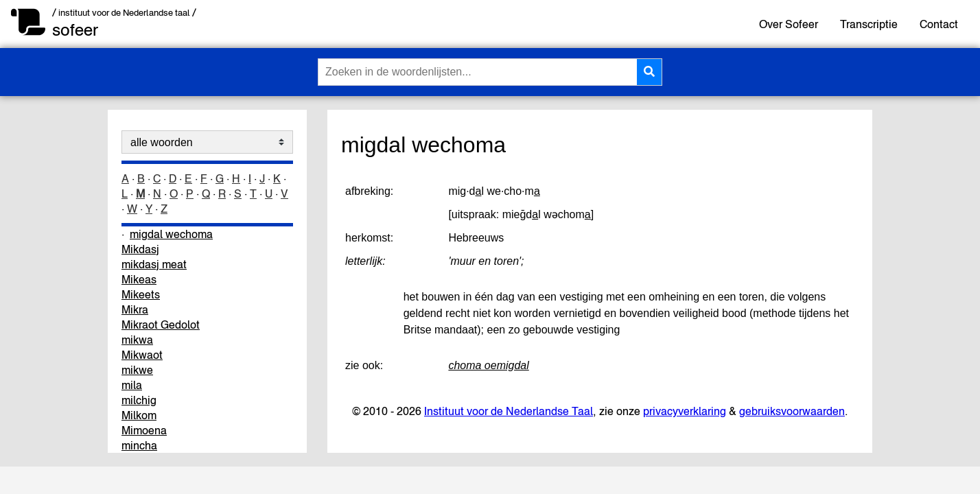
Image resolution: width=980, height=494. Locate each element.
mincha (139, 445)
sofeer (75, 30)
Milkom (139, 415)
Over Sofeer (789, 24)
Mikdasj (140, 249)
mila (132, 385)
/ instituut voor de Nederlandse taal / (124, 13)
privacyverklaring (685, 411)
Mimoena (144, 430)
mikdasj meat (154, 264)
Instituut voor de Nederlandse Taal (509, 411)
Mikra (135, 309)
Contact (939, 24)
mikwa (137, 340)
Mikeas (139, 279)
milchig (139, 400)
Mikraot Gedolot (161, 325)
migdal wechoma (171, 234)
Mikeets (141, 294)
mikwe (137, 370)
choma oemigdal (488, 365)
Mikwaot (142, 355)
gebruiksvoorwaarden (792, 411)
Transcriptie (869, 24)
